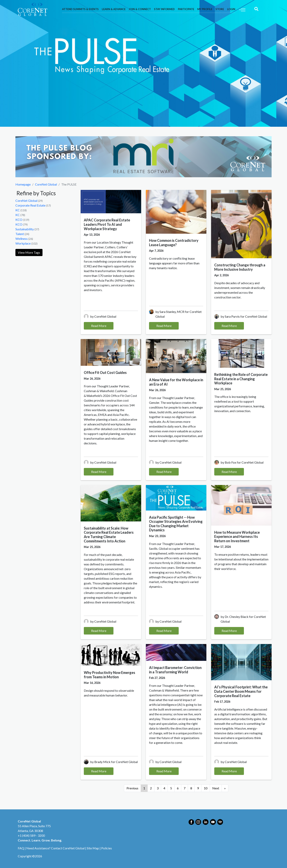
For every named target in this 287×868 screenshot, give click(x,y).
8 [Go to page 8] (191, 788)
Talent (20, 234)
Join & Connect (140, 9)
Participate (186, 9)
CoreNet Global (46, 184)
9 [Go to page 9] (198, 788)
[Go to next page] (225, 788)
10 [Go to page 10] (206, 788)
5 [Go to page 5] (171, 788)
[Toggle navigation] (242, 9)
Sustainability (25, 229)
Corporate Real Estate (30, 205)
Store (220, 9)
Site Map (93, 848)
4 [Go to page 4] (164, 788)
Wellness (22, 239)
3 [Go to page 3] (158, 788)
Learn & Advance (114, 9)
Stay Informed (164, 9)
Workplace (23, 243)
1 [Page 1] (144, 788)
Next (216, 788)
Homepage (23, 184)
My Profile (205, 9)
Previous (132, 788)
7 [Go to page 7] (185, 788)
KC (18, 210)
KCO (19, 220)
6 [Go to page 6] (178, 788)
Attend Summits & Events (80, 9)
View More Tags (29, 252)
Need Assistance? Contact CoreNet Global (55, 848)
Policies (107, 848)
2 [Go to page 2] (151, 788)
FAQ (21, 848)
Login (231, 9)
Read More (99, 326)
